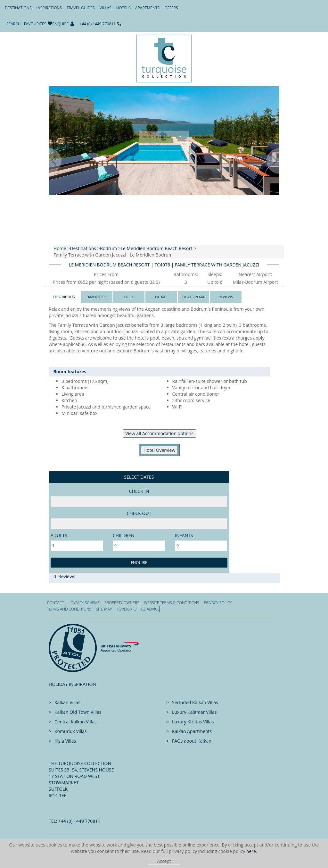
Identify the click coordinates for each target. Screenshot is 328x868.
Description (64, 297)
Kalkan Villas (67, 702)
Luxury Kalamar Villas (194, 712)
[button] (49, 161)
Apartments (147, 8)
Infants (184, 535)
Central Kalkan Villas (76, 722)
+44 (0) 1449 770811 (98, 24)
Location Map (193, 297)
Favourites (35, 24)
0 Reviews (64, 576)
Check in (139, 491)
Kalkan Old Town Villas (78, 712)
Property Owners (122, 603)
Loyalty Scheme (84, 603)
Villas (106, 8)
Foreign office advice (138, 609)
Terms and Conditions (69, 609)
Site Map (104, 609)
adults (59, 535)
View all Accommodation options (159, 433)
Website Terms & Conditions (172, 603)
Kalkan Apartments (192, 731)
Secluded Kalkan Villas (195, 702)
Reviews (226, 297)
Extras (161, 297)
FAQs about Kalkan (192, 741)
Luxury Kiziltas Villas (193, 722)
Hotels (123, 8)
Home (60, 248)
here (251, 851)
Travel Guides (81, 8)
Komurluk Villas (71, 731)
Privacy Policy (218, 603)
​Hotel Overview (159, 450)
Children (123, 535)
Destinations (18, 8)
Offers (171, 8)
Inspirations (49, 8)
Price (129, 297)
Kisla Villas (65, 741)
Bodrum (108, 248)
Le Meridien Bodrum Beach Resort (157, 248)
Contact (56, 603)
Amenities (97, 297)
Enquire (60, 24)
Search (14, 24)
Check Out (139, 513)
